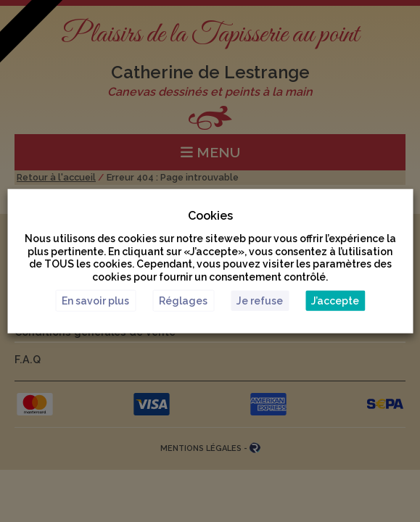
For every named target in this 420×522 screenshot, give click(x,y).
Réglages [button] (183, 300)
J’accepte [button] (335, 300)
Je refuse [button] (260, 300)
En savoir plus (95, 300)
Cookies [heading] (210, 216)
